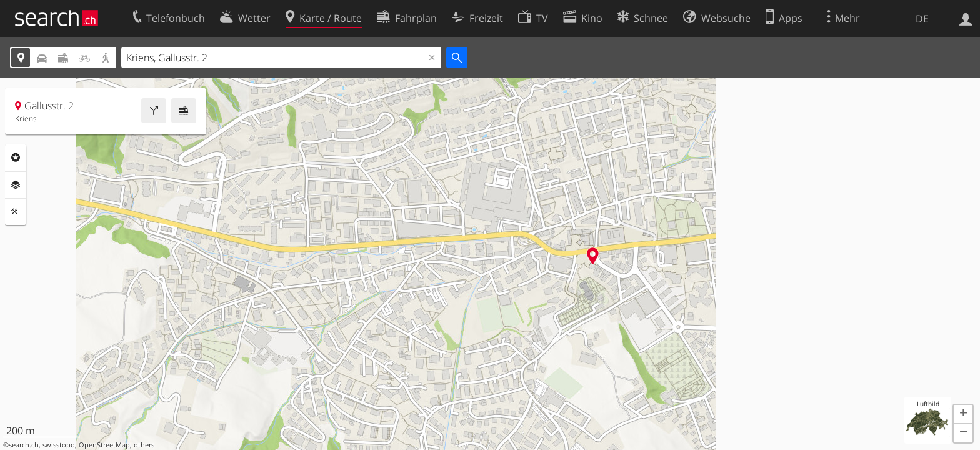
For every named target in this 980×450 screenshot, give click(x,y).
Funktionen (16, 212)
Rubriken (16, 157)
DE (922, 19)
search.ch (24, 445)
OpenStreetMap (104, 445)
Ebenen (16, 185)
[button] (963, 414)
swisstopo (59, 445)
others (144, 445)
